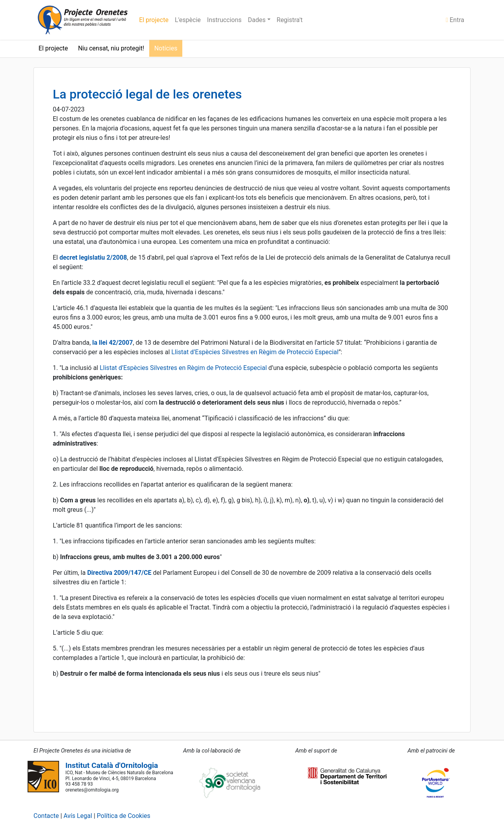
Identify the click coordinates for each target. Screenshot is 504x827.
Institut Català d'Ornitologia (112, 765)
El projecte (154, 20)
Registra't (290, 20)
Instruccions (224, 20)
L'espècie (188, 20)
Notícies (166, 48)
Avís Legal (78, 816)
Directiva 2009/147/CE (119, 573)
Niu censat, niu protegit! (111, 48)
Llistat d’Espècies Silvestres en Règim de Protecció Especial (255, 352)
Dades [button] (258, 20)
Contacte (46, 816)
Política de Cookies (124, 816)
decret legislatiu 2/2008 (93, 257)
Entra (455, 20)
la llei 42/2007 (112, 343)
